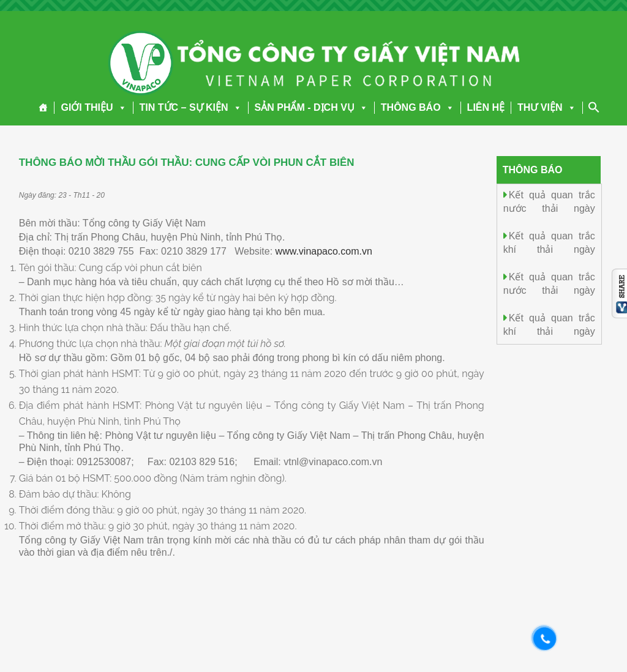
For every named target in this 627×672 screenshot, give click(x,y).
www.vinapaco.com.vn (324, 251)
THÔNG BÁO (418, 107)
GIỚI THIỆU (93, 107)
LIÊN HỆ (486, 107)
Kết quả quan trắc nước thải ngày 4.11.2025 (549, 290)
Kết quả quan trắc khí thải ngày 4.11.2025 (549, 331)
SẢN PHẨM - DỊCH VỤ (311, 107)
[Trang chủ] (43, 108)
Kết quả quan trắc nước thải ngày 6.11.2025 (549, 208)
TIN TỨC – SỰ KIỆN (191, 107)
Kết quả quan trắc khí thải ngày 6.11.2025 (549, 249)
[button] (120, 107)
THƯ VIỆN (546, 107)
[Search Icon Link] (594, 107)
